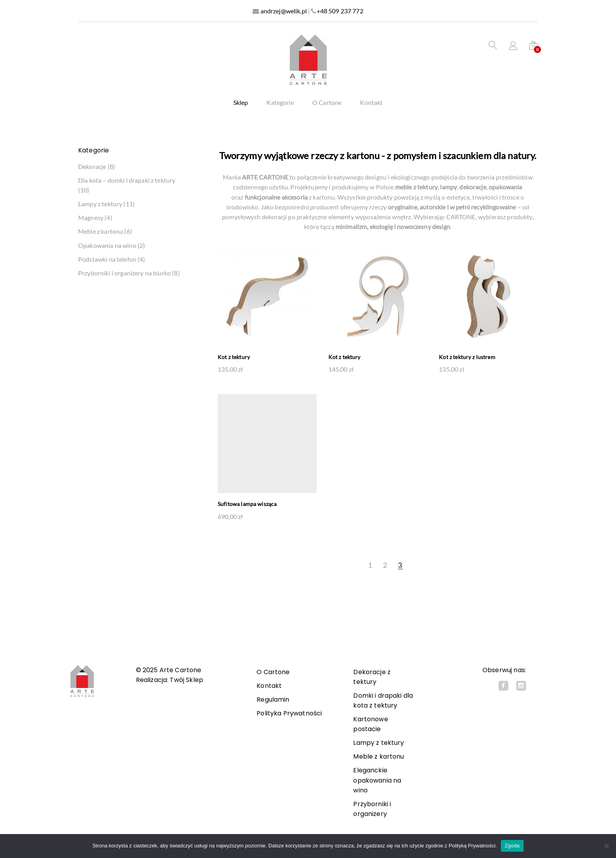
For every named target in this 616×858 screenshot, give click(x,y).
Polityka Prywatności (289, 713)
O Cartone (327, 103)
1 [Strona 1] (370, 565)
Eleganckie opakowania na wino (377, 780)
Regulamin (273, 699)
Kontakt (371, 103)
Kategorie (280, 103)
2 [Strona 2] (385, 565)
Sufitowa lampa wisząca (247, 504)
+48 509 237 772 (340, 11)
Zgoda (512, 846)
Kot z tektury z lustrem (467, 357)
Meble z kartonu (101, 232)
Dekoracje (92, 167)
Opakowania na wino (107, 246)
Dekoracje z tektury (372, 677)
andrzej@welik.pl (284, 11)
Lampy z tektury (100, 204)
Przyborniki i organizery (372, 809)
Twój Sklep (186, 680)
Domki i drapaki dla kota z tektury (383, 700)
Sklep (241, 103)
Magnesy (91, 218)
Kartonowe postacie (370, 724)
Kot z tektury (234, 357)
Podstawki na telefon (107, 259)
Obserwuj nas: (504, 670)
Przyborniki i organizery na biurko (125, 273)
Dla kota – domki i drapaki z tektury (127, 181)
